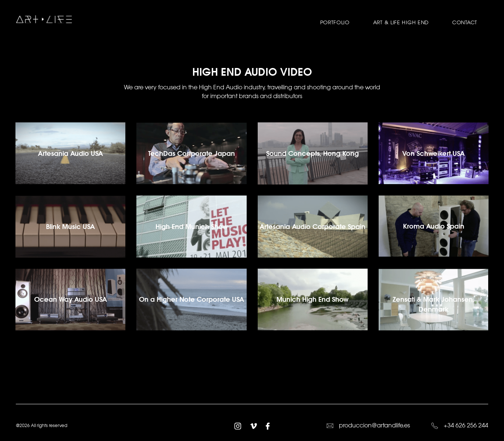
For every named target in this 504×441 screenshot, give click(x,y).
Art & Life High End (401, 22)
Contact (465, 22)
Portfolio (335, 22)
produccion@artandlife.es (368, 425)
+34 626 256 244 (460, 425)
